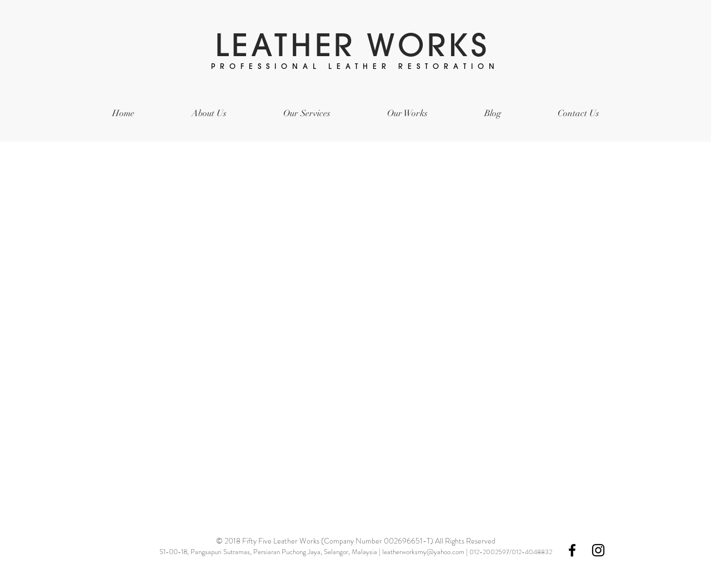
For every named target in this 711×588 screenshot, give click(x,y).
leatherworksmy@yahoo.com (423, 552)
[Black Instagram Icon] (598, 550)
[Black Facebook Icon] (572, 550)
